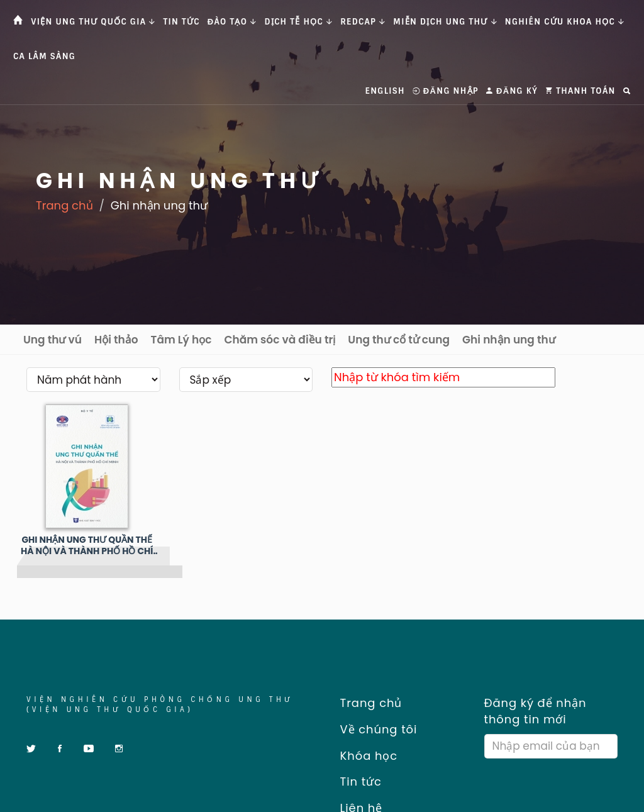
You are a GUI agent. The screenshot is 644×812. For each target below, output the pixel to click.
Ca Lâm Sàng (44, 56)
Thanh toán (580, 91)
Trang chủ (64, 205)
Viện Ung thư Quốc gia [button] (93, 22)
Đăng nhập (446, 91)
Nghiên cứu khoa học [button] (565, 22)
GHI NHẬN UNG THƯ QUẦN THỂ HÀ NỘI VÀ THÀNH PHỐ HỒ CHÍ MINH (87, 545)
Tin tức (182, 22)
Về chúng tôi (374, 729)
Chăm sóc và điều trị (280, 340)
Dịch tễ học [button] (299, 22)
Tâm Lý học (181, 340)
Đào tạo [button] (232, 22)
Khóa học (364, 756)
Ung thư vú (53, 340)
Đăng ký (512, 91)
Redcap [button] (363, 22)
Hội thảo (116, 340)
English (385, 91)
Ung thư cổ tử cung (399, 340)
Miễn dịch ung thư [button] (445, 22)
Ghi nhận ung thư (509, 340)
